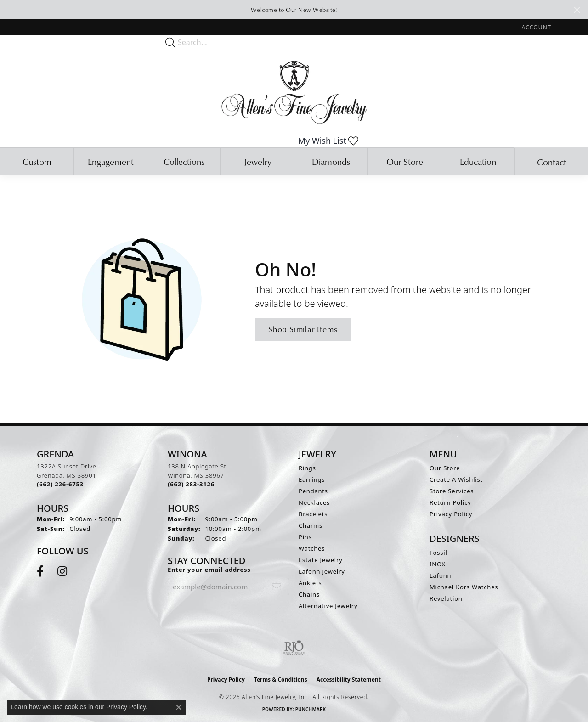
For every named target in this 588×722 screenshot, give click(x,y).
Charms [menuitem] (311, 525)
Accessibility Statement (349, 680)
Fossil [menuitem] (438, 553)
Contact (552, 162)
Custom (37, 161)
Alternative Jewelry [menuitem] (328, 606)
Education (478, 161)
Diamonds (331, 161)
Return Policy (450, 502)
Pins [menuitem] (305, 537)
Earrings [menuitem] (312, 479)
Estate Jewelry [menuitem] (321, 560)
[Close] (577, 10)
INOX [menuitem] (438, 564)
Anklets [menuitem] (310, 583)
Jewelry (258, 161)
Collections (184, 161)
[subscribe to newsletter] (277, 587)
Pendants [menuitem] (313, 491)
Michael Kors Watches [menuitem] (464, 587)
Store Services (452, 491)
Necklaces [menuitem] (314, 502)
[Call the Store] (60, 484)
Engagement (111, 161)
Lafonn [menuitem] (440, 575)
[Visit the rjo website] (294, 648)
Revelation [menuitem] (446, 598)
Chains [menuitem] (309, 594)
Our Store (405, 161)
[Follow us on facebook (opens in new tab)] (40, 571)
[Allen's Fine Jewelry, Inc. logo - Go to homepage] (294, 91)
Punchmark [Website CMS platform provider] (311, 709)
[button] (536, 27)
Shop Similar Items (303, 329)
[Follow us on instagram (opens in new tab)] (62, 571)
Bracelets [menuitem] (313, 514)
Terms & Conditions (281, 680)
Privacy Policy (451, 514)
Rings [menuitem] (307, 468)
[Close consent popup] (179, 707)
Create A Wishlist (456, 479)
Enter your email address (209, 570)
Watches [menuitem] (312, 548)
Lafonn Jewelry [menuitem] (322, 571)
